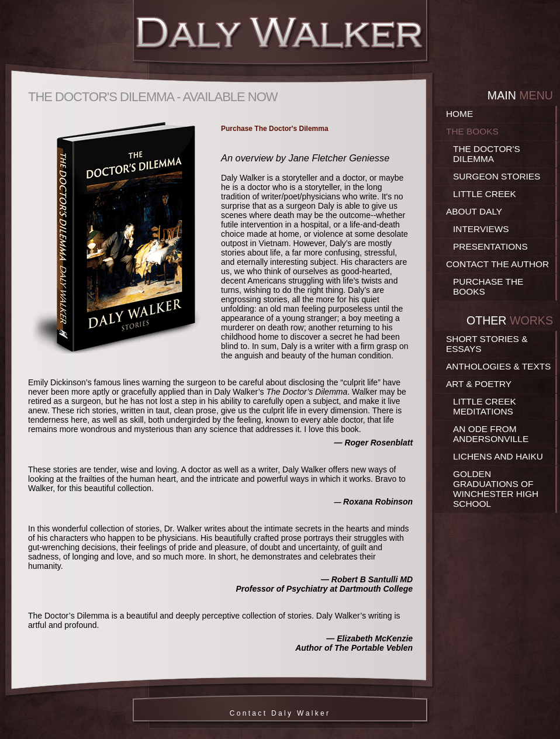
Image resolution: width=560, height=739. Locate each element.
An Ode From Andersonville (491, 434)
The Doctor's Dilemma (487, 154)
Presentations (490, 246)
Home (459, 114)
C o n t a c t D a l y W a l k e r (280, 713)
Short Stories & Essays (487, 344)
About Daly (474, 211)
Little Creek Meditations (485, 406)
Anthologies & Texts (498, 366)
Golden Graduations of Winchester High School (496, 489)
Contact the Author (497, 264)
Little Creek (485, 194)
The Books (472, 131)
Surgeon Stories (497, 176)
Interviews (481, 229)
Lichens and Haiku (498, 456)
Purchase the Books (488, 286)
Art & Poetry (479, 384)
